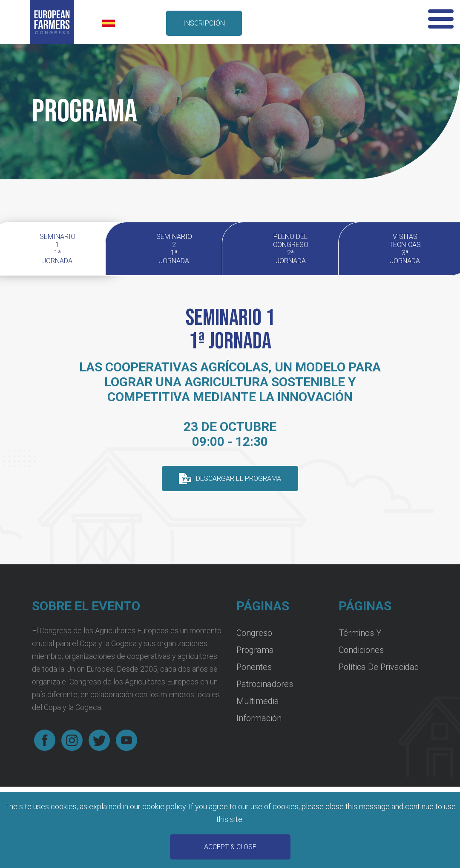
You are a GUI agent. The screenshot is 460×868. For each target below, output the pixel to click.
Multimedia (258, 701)
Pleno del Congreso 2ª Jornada (291, 249)
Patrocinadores (265, 684)
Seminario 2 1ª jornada (174, 249)
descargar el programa (239, 479)
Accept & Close (230, 847)
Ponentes (254, 667)
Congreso (254, 633)
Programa (255, 650)
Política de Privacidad (379, 667)
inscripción (204, 23)
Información (259, 718)
